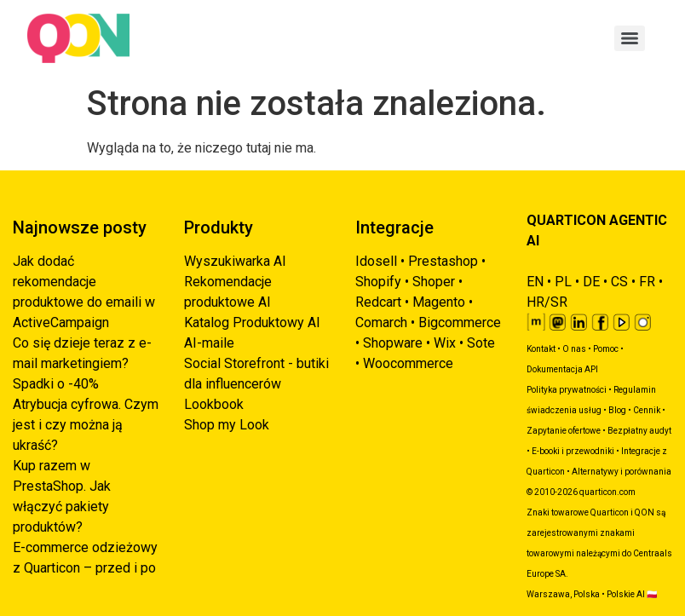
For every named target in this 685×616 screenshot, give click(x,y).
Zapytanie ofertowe (564, 431)
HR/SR (547, 302)
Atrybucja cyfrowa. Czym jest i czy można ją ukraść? (86, 425)
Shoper (434, 282)
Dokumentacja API (562, 369)
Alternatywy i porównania (622, 472)
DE (591, 282)
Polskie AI (626, 594)
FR (647, 282)
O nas (574, 349)
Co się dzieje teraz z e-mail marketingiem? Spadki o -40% (82, 363)
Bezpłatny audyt (639, 431)
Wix (445, 343)
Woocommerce (408, 363)
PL (563, 282)
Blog (617, 410)
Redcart (378, 302)
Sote (481, 343)
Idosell (376, 261)
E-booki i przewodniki (573, 451)
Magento (439, 302)
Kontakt (541, 349)
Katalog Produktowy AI (252, 322)
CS (619, 282)
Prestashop (443, 261)
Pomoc (606, 349)
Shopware (393, 343)
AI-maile (209, 343)
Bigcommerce (460, 322)
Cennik (647, 410)
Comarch (381, 322)
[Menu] (630, 38)
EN (535, 282)
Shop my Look (227, 425)
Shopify (378, 282)
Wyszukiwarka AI (235, 261)
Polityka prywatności (567, 390)
